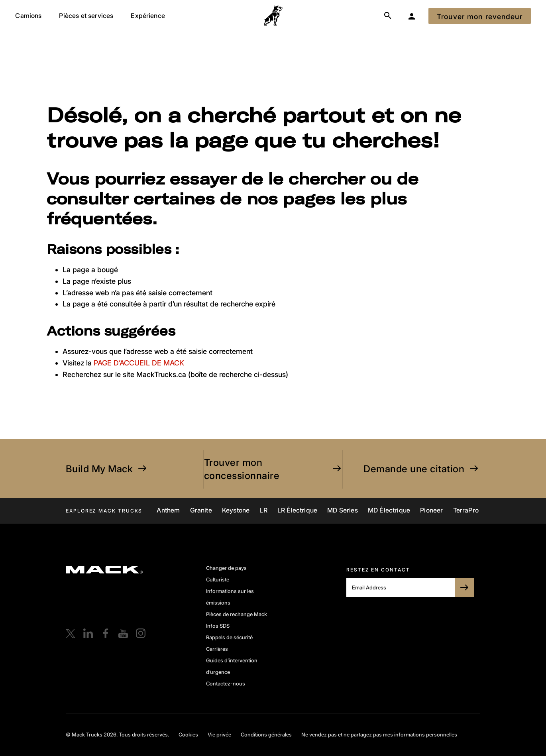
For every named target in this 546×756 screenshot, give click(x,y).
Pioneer (431, 510)
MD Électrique (389, 510)
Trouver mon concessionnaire (273, 469)
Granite (201, 510)
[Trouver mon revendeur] (480, 16)
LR (263, 510)
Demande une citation (422, 469)
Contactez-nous (226, 683)
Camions (28, 16)
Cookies (188, 734)
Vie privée (219, 734)
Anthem (168, 510)
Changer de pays (226, 568)
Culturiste (218, 579)
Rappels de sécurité (229, 637)
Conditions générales (266, 734)
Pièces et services (86, 16)
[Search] (388, 16)
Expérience (148, 16)
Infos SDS (218, 626)
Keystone (236, 510)
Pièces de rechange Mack (237, 614)
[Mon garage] (412, 16)
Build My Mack (107, 469)
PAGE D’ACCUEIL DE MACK (139, 363)
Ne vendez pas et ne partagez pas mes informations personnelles (379, 734)
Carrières (217, 649)
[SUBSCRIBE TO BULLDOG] (464, 587)
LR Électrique (297, 510)
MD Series (342, 510)
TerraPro (466, 510)
